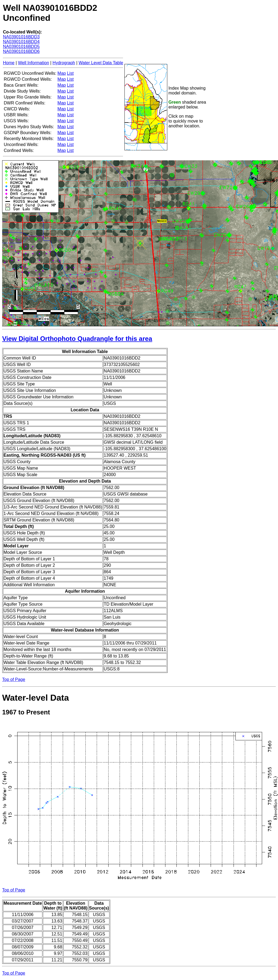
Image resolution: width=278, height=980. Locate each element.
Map (62, 73)
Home (9, 63)
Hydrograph (64, 63)
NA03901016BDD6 (21, 51)
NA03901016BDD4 (21, 42)
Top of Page (14, 679)
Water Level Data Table (101, 63)
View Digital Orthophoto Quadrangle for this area (77, 339)
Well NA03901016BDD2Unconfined (50, 13)
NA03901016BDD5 (21, 47)
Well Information (34, 63)
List (70, 73)
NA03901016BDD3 (21, 37)
